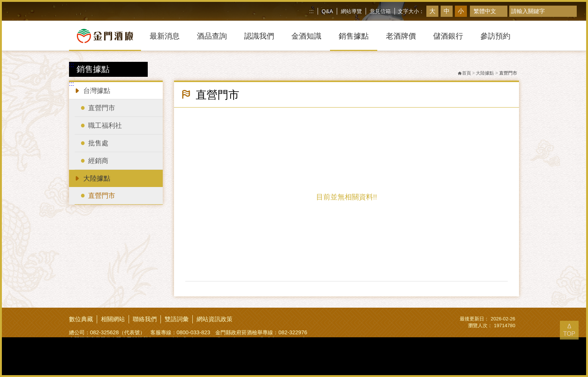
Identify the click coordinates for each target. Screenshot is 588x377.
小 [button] (461, 11)
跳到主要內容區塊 (2, 2)
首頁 (464, 73)
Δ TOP (569, 330)
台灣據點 (92, 90)
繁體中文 (485, 11)
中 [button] (447, 11)
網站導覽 (351, 11)
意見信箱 (380, 11)
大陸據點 (92, 178)
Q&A (327, 11)
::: (312, 11)
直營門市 (508, 73)
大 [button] (432, 11)
